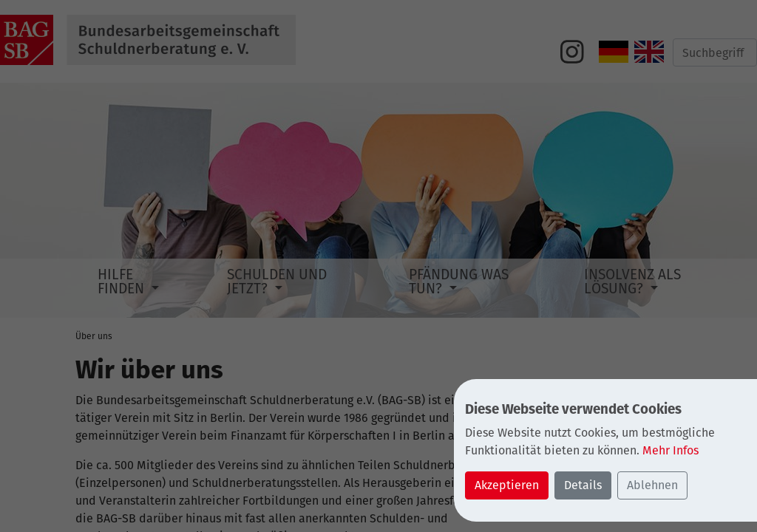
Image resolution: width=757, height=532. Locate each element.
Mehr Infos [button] (671, 450)
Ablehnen (652, 485)
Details (583, 485)
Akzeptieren (507, 485)
